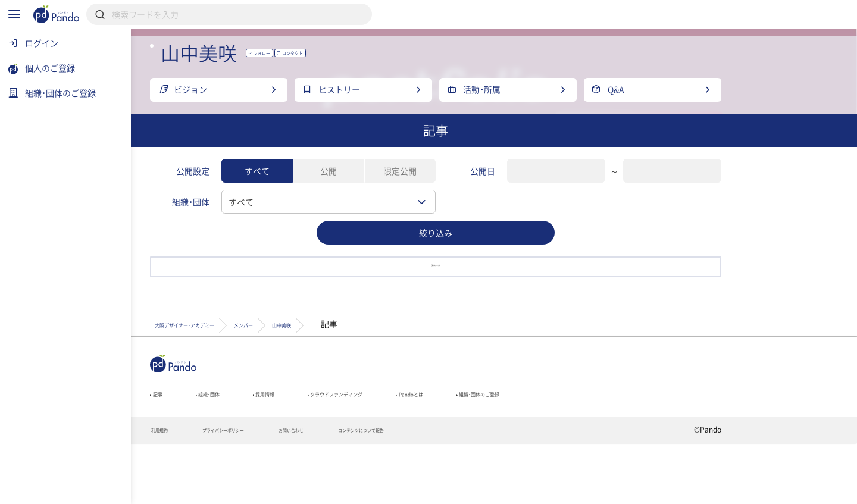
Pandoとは (560, 447)
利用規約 (223, 490)
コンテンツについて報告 (497, 490)
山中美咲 (437, 372)
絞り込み (494, 265)
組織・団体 (283, 447)
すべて (315, 204)
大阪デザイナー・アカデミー (269, 372)
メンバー (371, 372)
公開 (387, 204)
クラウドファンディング (456, 447)
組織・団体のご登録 (654, 447)
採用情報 (356, 447)
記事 (219, 447)
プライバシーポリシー (309, 490)
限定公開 (458, 204)
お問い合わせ (401, 490)
